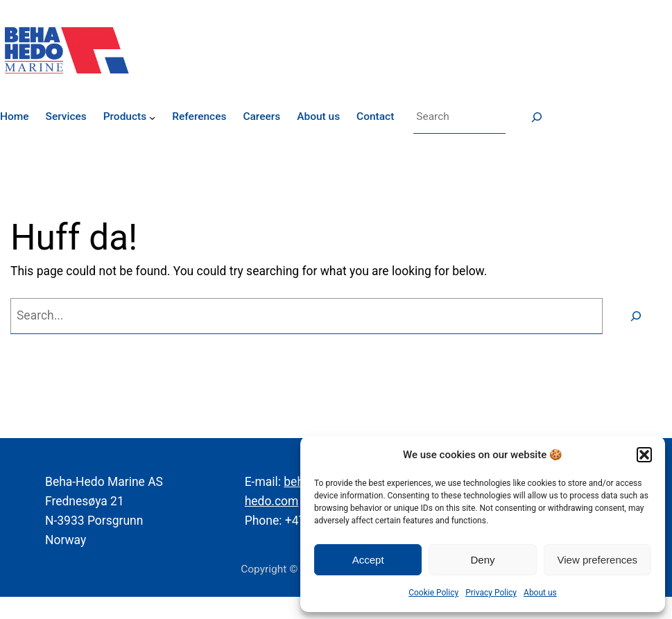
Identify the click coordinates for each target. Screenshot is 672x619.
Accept (368, 560)
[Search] (636, 316)
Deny (482, 560)
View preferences (598, 560)
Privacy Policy (491, 593)
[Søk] (536, 117)
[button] (644, 455)
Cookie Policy (433, 593)
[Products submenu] (152, 117)
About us (540, 593)
